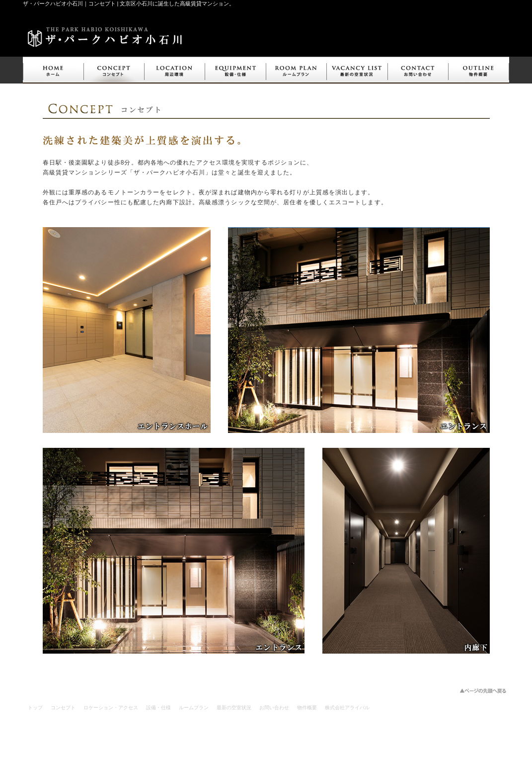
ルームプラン (194, 708)
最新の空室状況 (234, 708)
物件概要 (307, 708)
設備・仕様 (158, 708)
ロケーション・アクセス (111, 708)
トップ (35, 708)
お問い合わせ (274, 708)
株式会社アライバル (347, 708)
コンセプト (63, 708)
